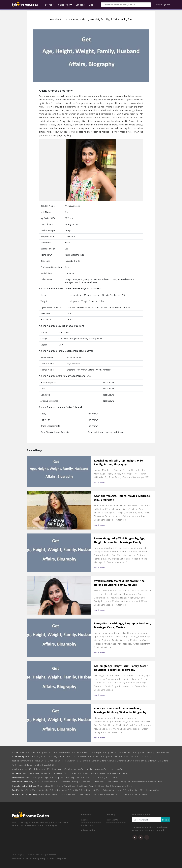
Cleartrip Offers (51, 752)
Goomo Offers (132, 752)
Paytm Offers (29, 773)
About (84, 820)
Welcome (16, 858)
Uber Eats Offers (139, 790)
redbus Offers (146, 752)
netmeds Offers (118, 769)
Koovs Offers (41, 761)
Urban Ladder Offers (48, 786)
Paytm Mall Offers (110, 778)
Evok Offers (83, 786)
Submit (165, 820)
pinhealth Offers (78, 769)
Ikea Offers (111, 786)
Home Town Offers (67, 786)
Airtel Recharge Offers (117, 773)
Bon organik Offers (128, 782)
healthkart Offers (62, 769)
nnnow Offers (28, 761)
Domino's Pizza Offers (28, 790)
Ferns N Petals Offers (48, 794)
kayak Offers (103, 752)
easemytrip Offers (68, 752)
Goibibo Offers (117, 752)
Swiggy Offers (110, 790)
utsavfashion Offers (68, 782)
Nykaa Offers (148, 761)
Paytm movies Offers (21, 765)
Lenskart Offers (100, 761)
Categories (61, 858)
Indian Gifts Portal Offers (104, 794)
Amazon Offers (32, 778)
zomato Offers (154, 790)
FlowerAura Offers (68, 794)
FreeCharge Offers (45, 773)
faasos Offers (123, 790)
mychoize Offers (115, 756)
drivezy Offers (85, 756)
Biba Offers (86, 761)
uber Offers (31, 756)
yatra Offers (37, 752)
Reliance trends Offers (89, 782)
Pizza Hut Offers (95, 790)
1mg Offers (29, 769)
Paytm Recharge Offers (95, 773)
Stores (51, 858)
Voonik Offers (143, 782)
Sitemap (27, 858)
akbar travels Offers (87, 752)
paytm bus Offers (161, 752)
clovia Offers (37, 765)
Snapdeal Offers (63, 778)
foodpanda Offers (66, 790)
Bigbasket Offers (50, 765)
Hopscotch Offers (50, 782)
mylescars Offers (46, 756)
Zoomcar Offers (132, 756)
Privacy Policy (88, 830)
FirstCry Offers (34, 782)
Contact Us (87, 825)
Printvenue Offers (139, 794)
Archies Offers (123, 794)
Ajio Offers (128, 761)
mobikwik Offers (62, 773)
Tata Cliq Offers (47, 778)
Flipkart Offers (79, 778)
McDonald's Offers (48, 790)
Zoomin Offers (84, 794)
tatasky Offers (77, 773)
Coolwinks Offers (115, 761)
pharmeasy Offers (44, 769)
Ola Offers (145, 756)
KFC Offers (81, 790)
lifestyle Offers (72, 761)
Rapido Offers (100, 756)
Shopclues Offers (94, 778)
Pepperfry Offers (97, 786)
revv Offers (72, 756)
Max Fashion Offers (110, 782)
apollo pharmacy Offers (98, 769)
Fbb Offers (137, 761)
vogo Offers (60, 756)
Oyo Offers (25, 752)
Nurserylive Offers (124, 786)
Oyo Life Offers (161, 761)
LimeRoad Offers (56, 761)
